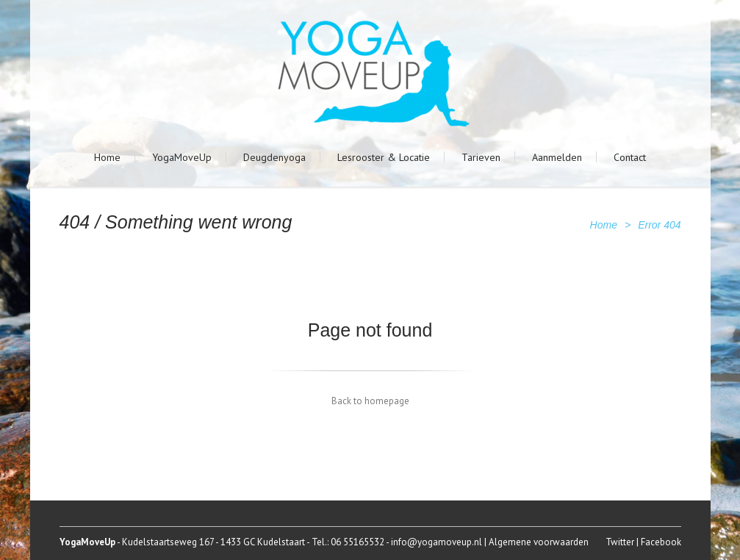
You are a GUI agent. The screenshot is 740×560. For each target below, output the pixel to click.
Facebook (661, 542)
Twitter (620, 542)
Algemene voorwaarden (539, 542)
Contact (630, 157)
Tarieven (481, 157)
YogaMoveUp (182, 157)
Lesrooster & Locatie (384, 157)
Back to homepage (370, 401)
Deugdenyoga (274, 157)
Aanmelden (557, 157)
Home (107, 157)
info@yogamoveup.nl (437, 542)
